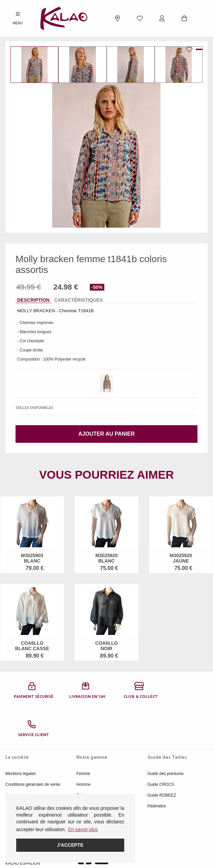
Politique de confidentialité (29, 779)
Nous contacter (19, 757)
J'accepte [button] (70, 845)
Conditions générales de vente (33, 746)
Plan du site (16, 768)
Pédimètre (157, 768)
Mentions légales (21, 735)
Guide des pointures (166, 735)
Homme (83, 746)
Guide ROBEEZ (162, 757)
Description (33, 300)
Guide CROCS (161, 746)
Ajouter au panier (106, 434)
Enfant (82, 757)
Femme (83, 735)
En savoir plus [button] (83, 829)
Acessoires (86, 768)
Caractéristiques (78, 300)
